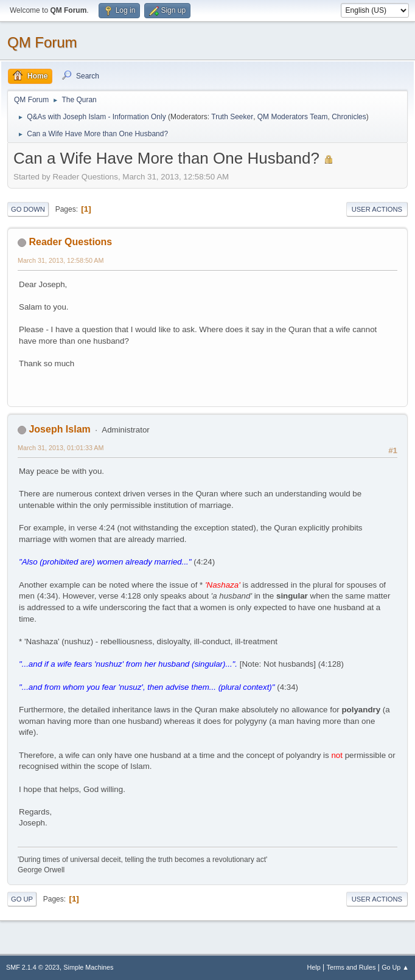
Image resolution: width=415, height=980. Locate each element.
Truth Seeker (232, 117)
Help (314, 967)
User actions (377, 209)
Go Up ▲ (395, 967)
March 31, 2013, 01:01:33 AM (61, 448)
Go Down (28, 209)
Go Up (22, 899)
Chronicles (349, 117)
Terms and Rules (351, 967)
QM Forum (42, 42)
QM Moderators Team (293, 117)
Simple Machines (88, 967)
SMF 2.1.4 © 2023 (33, 967)
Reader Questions (70, 242)
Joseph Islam (59, 429)
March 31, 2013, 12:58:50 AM (61, 260)
